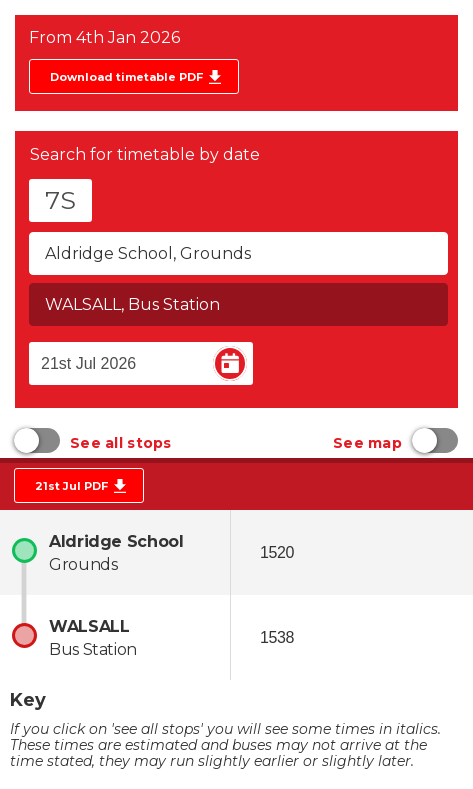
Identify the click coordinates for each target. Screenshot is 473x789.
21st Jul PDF (71, 486)
